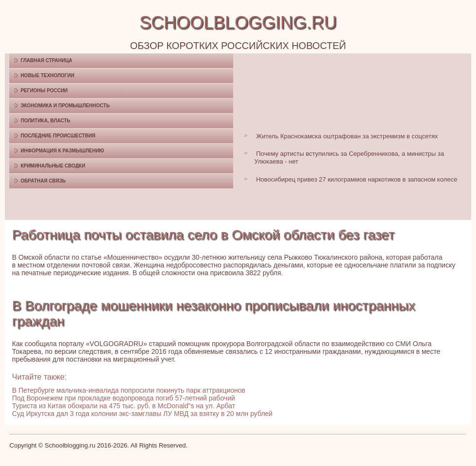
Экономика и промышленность (65, 106)
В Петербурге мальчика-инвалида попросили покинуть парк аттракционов (129, 390)
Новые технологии (47, 75)
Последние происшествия (58, 136)
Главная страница (46, 60)
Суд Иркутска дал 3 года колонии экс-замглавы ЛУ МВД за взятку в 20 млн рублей (142, 414)
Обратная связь (43, 181)
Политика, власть (45, 121)
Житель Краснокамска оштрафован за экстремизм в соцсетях (347, 136)
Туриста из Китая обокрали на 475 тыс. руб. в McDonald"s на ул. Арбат (124, 406)
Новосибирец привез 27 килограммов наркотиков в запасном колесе (357, 179)
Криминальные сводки (53, 166)
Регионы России (44, 91)
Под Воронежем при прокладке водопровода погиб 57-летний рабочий (124, 398)
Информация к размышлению (62, 151)
